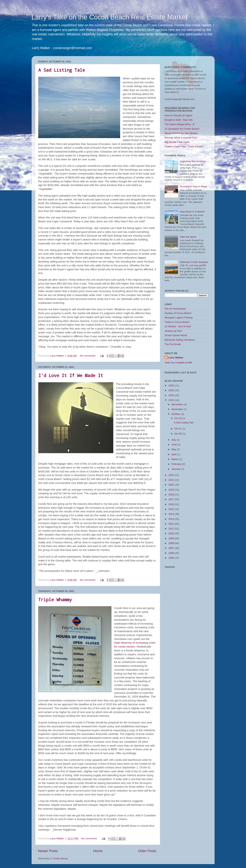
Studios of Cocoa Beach (178, 313)
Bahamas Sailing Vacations (180, 340)
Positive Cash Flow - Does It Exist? (184, 147)
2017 (172, 499)
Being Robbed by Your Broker (181, 133)
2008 (172, 543)
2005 (172, 558)
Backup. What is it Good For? (181, 138)
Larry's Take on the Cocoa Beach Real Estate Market (110, 17)
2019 (172, 490)
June (175, 445)
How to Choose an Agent (178, 115)
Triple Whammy (55, 600)
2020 (172, 485)
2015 (172, 509)
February (177, 464)
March (175, 459)
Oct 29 (179, 418)
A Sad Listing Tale (62, 70)
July (174, 440)
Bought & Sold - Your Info (179, 120)
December (178, 404)
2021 (172, 480)
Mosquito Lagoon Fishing (179, 318)
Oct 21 (179, 429)
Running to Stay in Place (194, 187)
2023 (172, 400)
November (178, 409)
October (176, 414)
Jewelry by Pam (173, 331)
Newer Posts (48, 851)
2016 (172, 504)
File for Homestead (175, 309)
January (176, 469)
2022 (172, 475)
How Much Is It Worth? (192, 212)
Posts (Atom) (60, 858)
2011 (172, 529)
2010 (172, 533)
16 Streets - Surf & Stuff (178, 326)
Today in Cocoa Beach (177, 322)
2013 (172, 519)
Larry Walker (176, 358)
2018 (172, 495)
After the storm (188, 237)
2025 (172, 390)
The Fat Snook (173, 344)
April (174, 454)
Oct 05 (179, 434)
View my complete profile (179, 363)
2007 (172, 548)
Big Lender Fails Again (177, 142)
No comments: (88, 356)
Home (98, 851)
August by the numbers (193, 161)
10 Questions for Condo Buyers (182, 129)
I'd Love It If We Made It (71, 375)
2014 (172, 514)
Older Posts (147, 851)
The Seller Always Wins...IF (180, 124)
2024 (172, 395)
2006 (172, 553)
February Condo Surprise (194, 262)
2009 (172, 538)
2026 (172, 386)
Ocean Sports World (176, 335)
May (174, 449)
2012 (172, 524)
